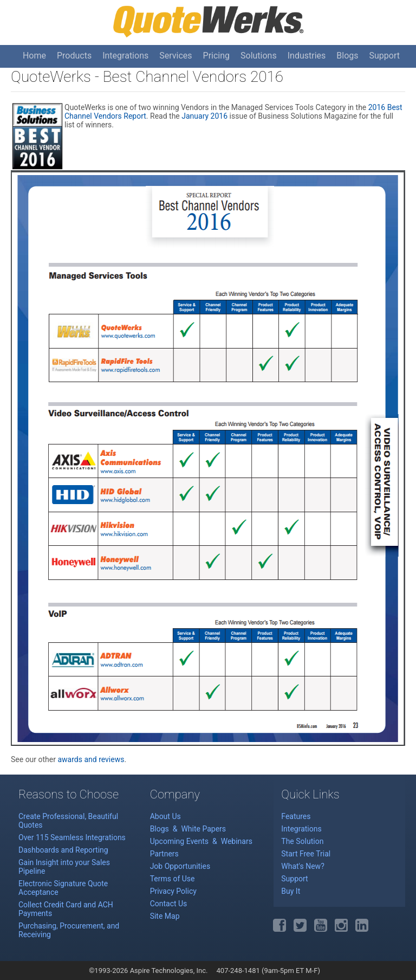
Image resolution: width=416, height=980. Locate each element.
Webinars (237, 841)
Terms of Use (173, 879)
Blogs (347, 56)
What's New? (303, 866)
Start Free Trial (306, 854)
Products (74, 56)
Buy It (291, 891)
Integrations (125, 56)
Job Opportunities (180, 866)
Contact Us (169, 904)
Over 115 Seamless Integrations (72, 837)
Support (385, 56)
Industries (307, 56)
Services (175, 56)
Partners (164, 854)
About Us (165, 816)
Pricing (217, 56)
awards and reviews (91, 759)
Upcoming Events (180, 841)
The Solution (302, 841)
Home (34, 56)
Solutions (259, 56)
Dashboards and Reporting (63, 850)
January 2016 (204, 116)
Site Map (165, 916)
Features (296, 816)
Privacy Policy (173, 891)
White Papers (203, 829)
